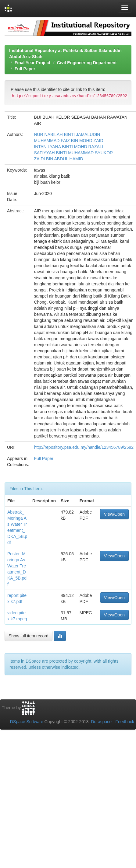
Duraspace (101, 722)
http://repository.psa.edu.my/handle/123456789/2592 (84, 447)
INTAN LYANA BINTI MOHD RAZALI (68, 147)
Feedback (125, 722)
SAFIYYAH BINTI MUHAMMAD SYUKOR (73, 153)
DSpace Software (27, 722)
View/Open (114, 514)
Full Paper (25, 69)
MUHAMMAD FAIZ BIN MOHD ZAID (68, 141)
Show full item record (29, 636)
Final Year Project (32, 63)
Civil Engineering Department (87, 63)
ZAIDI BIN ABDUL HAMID (58, 159)
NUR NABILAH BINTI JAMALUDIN (67, 134)
